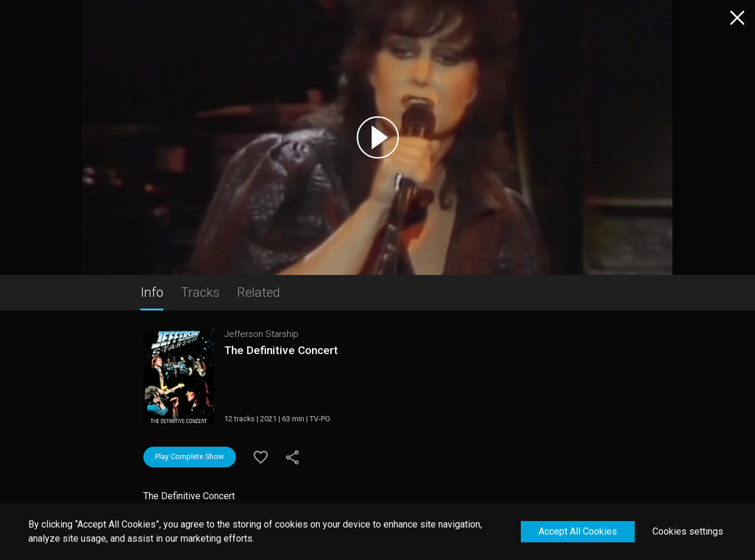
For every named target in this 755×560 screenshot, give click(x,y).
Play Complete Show (190, 456)
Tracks (200, 292)
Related (259, 292)
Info (152, 292)
